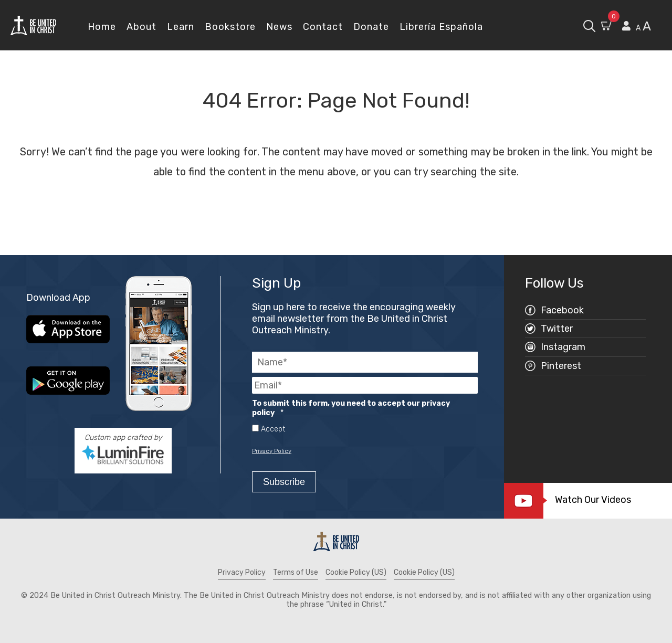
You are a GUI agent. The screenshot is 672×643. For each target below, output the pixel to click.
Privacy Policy (272, 451)
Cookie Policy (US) (356, 572)
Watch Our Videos (595, 500)
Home (102, 27)
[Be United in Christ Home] (33, 25)
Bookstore (230, 27)
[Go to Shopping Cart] (608, 27)
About (141, 27)
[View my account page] (626, 26)
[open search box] (589, 25)
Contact (323, 27)
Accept (273, 429)
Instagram (563, 347)
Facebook (562, 310)
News (279, 27)
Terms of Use (296, 572)
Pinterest (561, 366)
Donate (371, 27)
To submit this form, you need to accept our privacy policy (351, 408)
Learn (181, 27)
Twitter (557, 329)
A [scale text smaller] (638, 28)
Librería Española (441, 27)
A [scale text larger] (647, 26)
